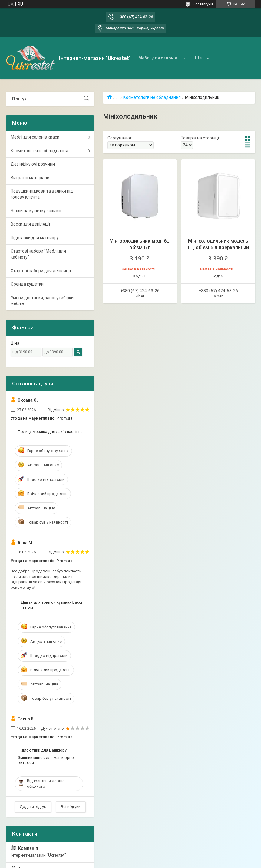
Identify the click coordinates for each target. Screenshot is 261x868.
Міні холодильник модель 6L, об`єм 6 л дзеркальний (218, 244)
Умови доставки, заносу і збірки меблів (42, 301)
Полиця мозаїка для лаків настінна (50, 432)
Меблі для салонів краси (35, 137)
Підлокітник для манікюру (42, 750)
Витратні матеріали (30, 178)
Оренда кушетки (27, 284)
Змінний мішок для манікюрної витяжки (46, 760)
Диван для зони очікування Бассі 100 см (51, 605)
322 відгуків (203, 4)
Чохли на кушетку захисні (36, 211)
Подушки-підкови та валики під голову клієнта (42, 194)
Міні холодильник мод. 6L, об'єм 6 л (140, 244)
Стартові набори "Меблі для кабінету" (38, 254)
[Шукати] (87, 99)
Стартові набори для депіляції (41, 271)
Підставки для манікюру (35, 238)
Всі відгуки (71, 807)
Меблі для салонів (158, 58)
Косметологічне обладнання (152, 97)
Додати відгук (33, 807)
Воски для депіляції (30, 224)
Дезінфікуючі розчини (33, 164)
